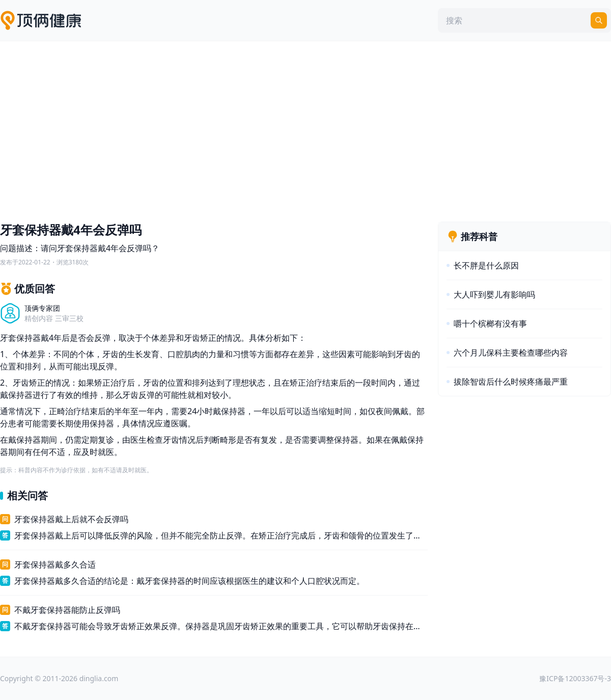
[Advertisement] (305, 129)
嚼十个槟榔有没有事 (490, 324)
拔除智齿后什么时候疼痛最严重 (511, 382)
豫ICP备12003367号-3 (575, 678)
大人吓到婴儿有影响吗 (494, 294)
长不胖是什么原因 (486, 265)
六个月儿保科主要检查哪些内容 (511, 353)
